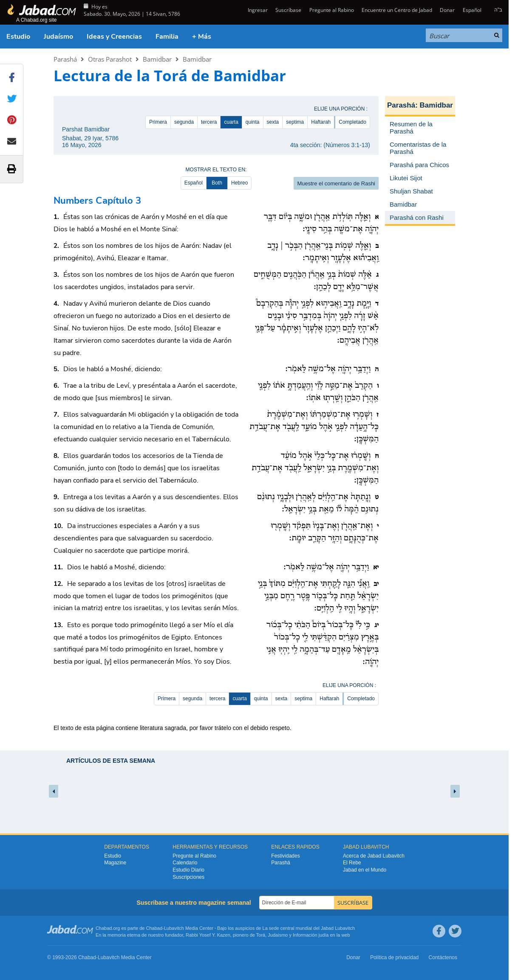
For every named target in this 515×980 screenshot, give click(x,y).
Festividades (285, 856)
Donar (447, 10)
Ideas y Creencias (114, 37)
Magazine (115, 863)
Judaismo (278, 935)
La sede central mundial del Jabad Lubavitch (309, 928)
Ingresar (257, 10)
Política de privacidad (394, 957)
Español (472, 10)
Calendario (185, 863)
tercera (209, 122)
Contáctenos (443, 957)
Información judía (311, 935)
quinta (253, 122)
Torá (261, 935)
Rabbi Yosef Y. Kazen (208, 935)
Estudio (18, 37)
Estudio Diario (188, 870)
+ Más (202, 37)
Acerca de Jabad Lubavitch (374, 856)
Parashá (65, 59)
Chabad (154, 928)
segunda (184, 122)
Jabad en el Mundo (365, 870)
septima (295, 122)
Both (217, 183)
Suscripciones (188, 877)
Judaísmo (58, 37)
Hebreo (239, 183)
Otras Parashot (110, 59)
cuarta (231, 122)
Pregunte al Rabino (332, 10)
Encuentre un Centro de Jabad (397, 10)
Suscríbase (288, 10)
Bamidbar (157, 59)
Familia (167, 37)
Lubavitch (174, 928)
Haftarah (321, 122)
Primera (158, 122)
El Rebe (352, 863)
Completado (352, 122)
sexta (273, 122)
